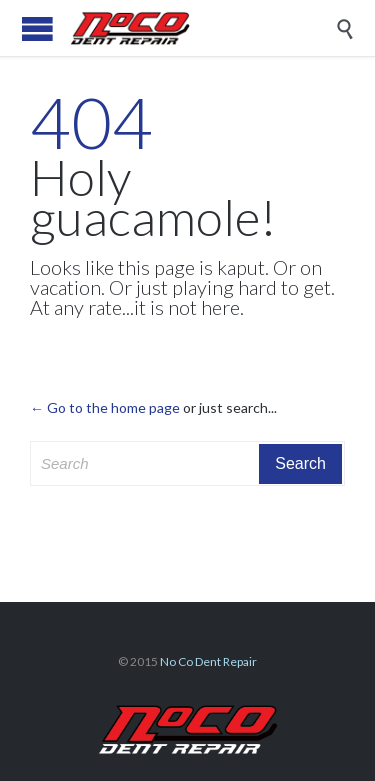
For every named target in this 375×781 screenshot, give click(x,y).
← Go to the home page (105, 407)
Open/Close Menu (37, 28)
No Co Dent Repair (208, 661)
